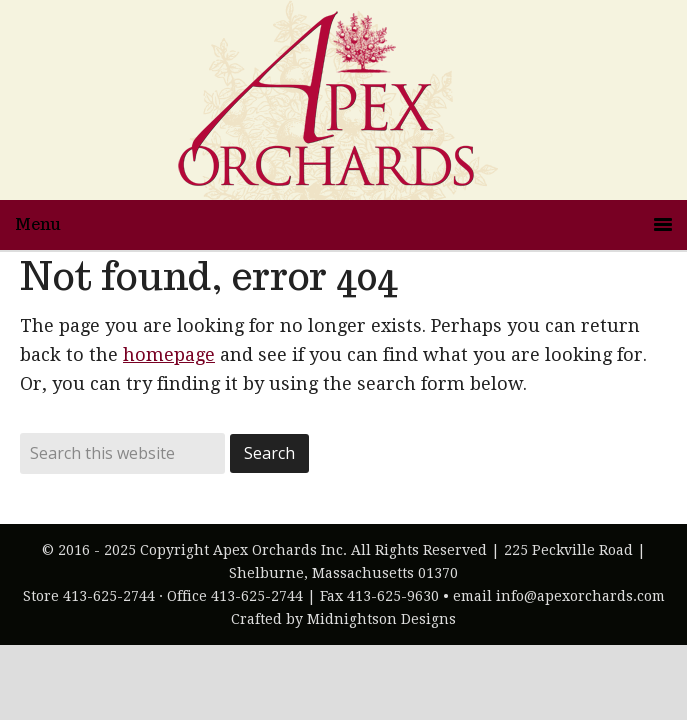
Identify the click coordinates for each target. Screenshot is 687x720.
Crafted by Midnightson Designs (343, 619)
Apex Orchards (344, 100)
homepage (169, 354)
